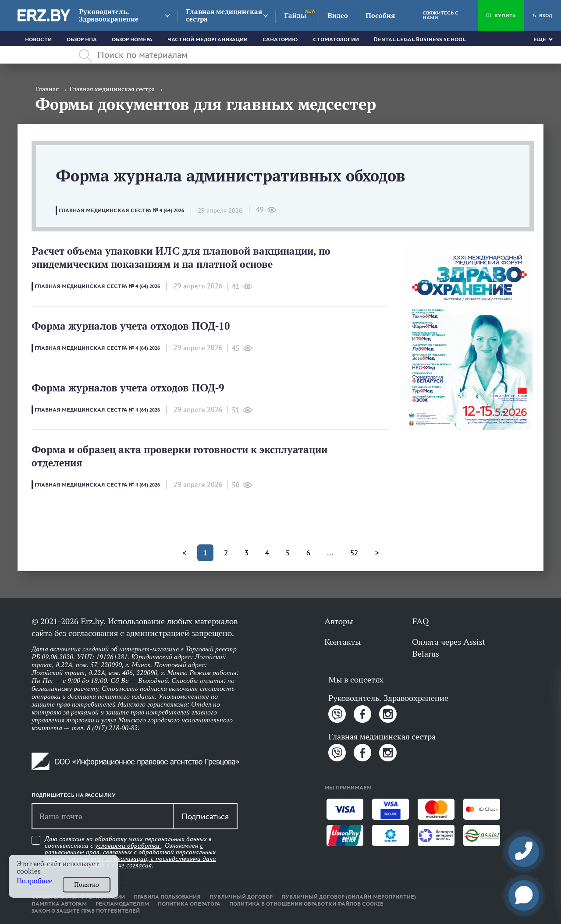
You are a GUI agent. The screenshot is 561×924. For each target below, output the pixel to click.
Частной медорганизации (208, 39)
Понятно (87, 885)
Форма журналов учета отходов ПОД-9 (128, 388)
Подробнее (35, 881)
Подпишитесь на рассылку (74, 795)
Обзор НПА (82, 39)
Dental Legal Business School (420, 39)
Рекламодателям (122, 904)
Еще (540, 39)
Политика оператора (189, 904)
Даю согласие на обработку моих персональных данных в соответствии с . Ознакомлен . (130, 852)
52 (354, 553)
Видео (338, 16)
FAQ (420, 621)
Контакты (343, 642)
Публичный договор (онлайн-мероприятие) (349, 897)
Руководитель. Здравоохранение (109, 15)
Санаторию (280, 39)
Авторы (339, 621)
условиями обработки (128, 846)
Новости (38, 39)
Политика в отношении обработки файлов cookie (306, 904)
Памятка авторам (59, 904)
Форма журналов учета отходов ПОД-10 (131, 326)
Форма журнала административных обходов (231, 176)
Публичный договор (241, 897)
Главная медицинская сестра (224, 15)
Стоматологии (336, 39)
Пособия (380, 16)
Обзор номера (132, 39)
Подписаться (205, 816)
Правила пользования (167, 897)
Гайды (295, 16)
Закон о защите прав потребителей (86, 911)
